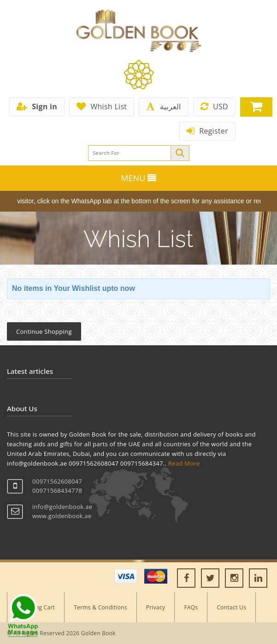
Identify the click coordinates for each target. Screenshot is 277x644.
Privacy (156, 607)
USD (214, 106)
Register (207, 131)
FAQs (191, 607)
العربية (163, 106)
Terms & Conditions (100, 607)
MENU (138, 178)
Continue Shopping (44, 331)
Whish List (102, 106)
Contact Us (231, 607)
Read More (184, 463)
